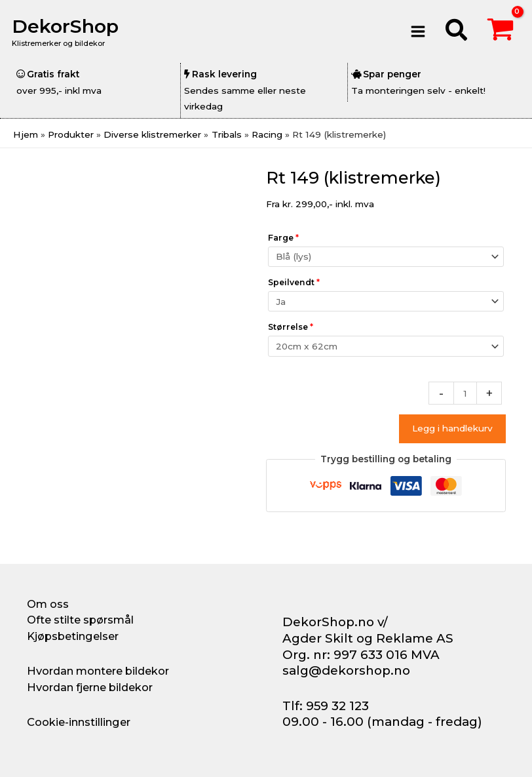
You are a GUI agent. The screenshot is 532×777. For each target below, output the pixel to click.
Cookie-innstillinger (79, 722)
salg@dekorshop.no (346, 670)
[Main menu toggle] (418, 31)
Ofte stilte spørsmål (80, 620)
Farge (283, 238)
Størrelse (291, 327)
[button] (457, 32)
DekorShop (68, 26)
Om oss (48, 604)
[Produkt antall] (465, 393)
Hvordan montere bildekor (98, 671)
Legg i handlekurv (452, 428)
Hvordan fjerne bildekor (90, 687)
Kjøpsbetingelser (73, 636)
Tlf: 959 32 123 (326, 706)
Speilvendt (294, 282)
